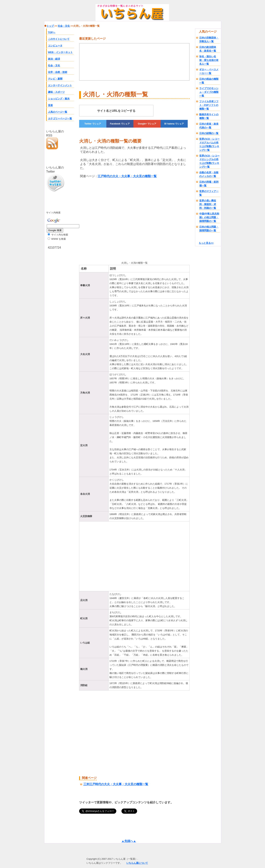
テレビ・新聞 (55, 79)
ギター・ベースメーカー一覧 (209, 71)
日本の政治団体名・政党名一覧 (208, 49)
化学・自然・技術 (58, 72)
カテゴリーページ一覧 (60, 118)
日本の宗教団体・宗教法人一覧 (209, 39)
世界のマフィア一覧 (209, 193)
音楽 (50, 105)
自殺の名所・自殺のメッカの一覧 (209, 174)
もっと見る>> (206, 243)
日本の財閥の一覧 (209, 133)
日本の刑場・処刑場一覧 (209, 184)
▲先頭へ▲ (129, 841)
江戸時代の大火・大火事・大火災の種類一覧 (127, 176)
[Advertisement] (110, 219)
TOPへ (52, 32)
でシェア (93, 124)
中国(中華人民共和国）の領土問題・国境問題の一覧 (209, 217)
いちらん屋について (137, 863)
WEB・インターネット (60, 52)
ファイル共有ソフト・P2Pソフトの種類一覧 (209, 105)
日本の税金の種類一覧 (209, 81)
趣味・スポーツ (56, 92)
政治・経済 (54, 59)
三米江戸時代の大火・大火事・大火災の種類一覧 (116, 784)
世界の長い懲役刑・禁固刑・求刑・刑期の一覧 (208, 204)
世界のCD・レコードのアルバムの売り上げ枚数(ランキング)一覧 (209, 144)
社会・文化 (54, 65)
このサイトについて (59, 39)
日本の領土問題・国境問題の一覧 (209, 229)
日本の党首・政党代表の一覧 (209, 126)
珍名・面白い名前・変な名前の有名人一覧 (209, 60)
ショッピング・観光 (59, 99)
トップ (51, 26)
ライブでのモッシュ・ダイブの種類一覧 (209, 92)
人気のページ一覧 (58, 112)
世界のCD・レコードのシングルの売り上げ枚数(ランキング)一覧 (209, 161)
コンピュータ (55, 46)
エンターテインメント (60, 85)
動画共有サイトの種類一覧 (209, 116)
